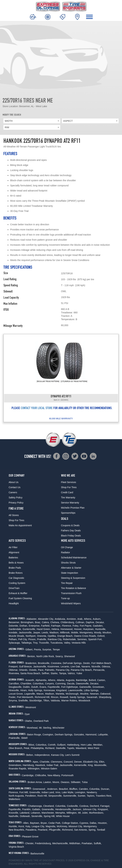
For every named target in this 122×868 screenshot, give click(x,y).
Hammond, (91, 735)
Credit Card (67, 492)
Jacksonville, (25, 633)
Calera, (46, 622)
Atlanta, (61, 680)
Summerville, (70, 796)
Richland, (50, 748)
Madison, (54, 633)
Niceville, (96, 667)
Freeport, (13, 667)
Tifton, (46, 701)
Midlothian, (75, 843)
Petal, (27, 748)
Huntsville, (101, 629)
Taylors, (91, 796)
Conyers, (50, 684)
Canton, (101, 680)
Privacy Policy (16, 503)
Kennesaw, (49, 690)
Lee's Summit (72, 755)
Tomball (101, 830)
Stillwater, (76, 782)
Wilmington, (34, 769)
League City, (38, 826)
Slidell (24, 738)
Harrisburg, (29, 765)
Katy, (28, 826)
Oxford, (101, 636)
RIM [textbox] (7, 127)
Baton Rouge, (34, 735)
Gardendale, (15, 629)
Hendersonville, (63, 809)
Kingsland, (62, 690)
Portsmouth (68, 775)
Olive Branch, (16, 748)
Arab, (80, 619)
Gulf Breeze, (26, 667)
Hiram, (24, 690)
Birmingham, (27, 622)
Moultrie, (85, 694)
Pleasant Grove (30, 837)
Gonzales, (79, 735)
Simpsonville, (55, 796)
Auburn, (97, 619)
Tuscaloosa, (57, 643)
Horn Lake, (86, 745)
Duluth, (35, 687)
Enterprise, (34, 626)
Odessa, (106, 667)
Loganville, (30, 694)
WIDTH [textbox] (9, 121)
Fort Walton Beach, (101, 663)
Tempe (56, 650)
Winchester (59, 728)
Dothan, (24, 626)
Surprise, (47, 650)
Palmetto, (50, 670)
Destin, (87, 663)
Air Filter (13, 547)
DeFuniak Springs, (73, 663)
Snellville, (23, 701)
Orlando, (24, 670)
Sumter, (82, 796)
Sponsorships (68, 513)
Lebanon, (36, 813)
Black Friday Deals (71, 536)
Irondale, (13, 633)
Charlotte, (45, 762)
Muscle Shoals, (17, 636)
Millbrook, (65, 633)
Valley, (67, 643)
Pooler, (12, 697)
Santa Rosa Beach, (31, 673)
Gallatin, (36, 809)
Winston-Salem (49, 769)
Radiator (66, 552)
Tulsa (85, 782)
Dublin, (27, 687)
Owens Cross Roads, (85, 636)
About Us (14, 482)
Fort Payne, (86, 626)
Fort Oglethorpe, (70, 687)
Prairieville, (14, 738)
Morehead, (32, 728)
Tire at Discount (44, 860)
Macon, (40, 694)
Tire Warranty (68, 498)
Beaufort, (64, 789)
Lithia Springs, (92, 690)
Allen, (26, 823)
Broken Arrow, (35, 782)
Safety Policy (16, 498)
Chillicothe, (41, 775)
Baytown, (35, 823)
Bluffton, (74, 789)
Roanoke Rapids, (18, 769)
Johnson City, (90, 809)
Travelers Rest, (104, 796)
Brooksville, (44, 663)
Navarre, (86, 667)
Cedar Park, (55, 823)
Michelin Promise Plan (73, 508)
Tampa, (63, 673)
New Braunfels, (17, 830)
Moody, (98, 633)
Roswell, (64, 697)
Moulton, (107, 633)
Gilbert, (29, 650)
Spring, (92, 830)
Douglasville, (15, 687)
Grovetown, (99, 687)
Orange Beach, (65, 636)
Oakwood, (106, 694)
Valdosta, (55, 701)
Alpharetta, (41, 680)
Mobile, (75, 633)
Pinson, (32, 639)
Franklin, (27, 809)
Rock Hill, (43, 796)
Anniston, (72, 619)
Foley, (76, 626)
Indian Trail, (53, 765)
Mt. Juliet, (83, 813)
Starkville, (61, 748)
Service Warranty (70, 503)
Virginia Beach (16, 847)
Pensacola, (99, 670)
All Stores (14, 515)
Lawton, (47, 782)
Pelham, (13, 639)
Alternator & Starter (71, 568)
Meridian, (98, 745)
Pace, (41, 670)
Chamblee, (26, 684)
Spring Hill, (49, 816)
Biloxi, (32, 745)
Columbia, (95, 789)
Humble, (13, 826)
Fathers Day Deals (71, 530)
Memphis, (60, 813)
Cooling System (17, 583)
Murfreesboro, (96, 813)
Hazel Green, (44, 629)
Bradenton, (31, 663)
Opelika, (52, 636)
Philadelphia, (37, 748)
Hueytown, (89, 629)
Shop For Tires (16, 520)
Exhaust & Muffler (18, 593)
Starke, (54, 673)
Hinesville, (14, 690)
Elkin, (102, 762)
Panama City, (63, 670)
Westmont (31, 707)
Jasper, (37, 633)
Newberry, (92, 792)
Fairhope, (56, 626)
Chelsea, (55, 622)
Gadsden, (98, 626)
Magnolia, (51, 826)
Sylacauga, (15, 643)
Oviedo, (33, 670)
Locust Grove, (16, 694)
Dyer (27, 714)
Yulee (79, 673)
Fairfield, (46, 626)
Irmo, (58, 792)
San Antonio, (81, 830)
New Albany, (54, 775)
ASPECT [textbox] (68, 121)
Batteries (13, 558)
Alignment (14, 552)
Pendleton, (31, 796)
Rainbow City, (55, 639)
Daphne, (90, 622)
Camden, (84, 789)
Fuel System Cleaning (20, 598)
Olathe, (29, 721)
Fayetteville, (54, 687)
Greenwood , (40, 789)
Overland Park (41, 721)
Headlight (14, 603)
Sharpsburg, (105, 697)
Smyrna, (13, 701)
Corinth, (52, 745)
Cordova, (84, 806)
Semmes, (82, 639)
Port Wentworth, (25, 697)
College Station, (70, 823)
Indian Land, (48, 792)
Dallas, (93, 823)
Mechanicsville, (60, 843)
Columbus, (38, 684)
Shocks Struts (68, 563)
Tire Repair (67, 583)
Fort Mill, (24, 792)
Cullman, (80, 622)
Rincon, (55, 697)
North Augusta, (17, 796)
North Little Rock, (45, 656)
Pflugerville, (55, 830)
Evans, (43, 687)
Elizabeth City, (91, 762)
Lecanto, (65, 667)
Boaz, (38, 622)
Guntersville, (29, 629)
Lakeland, (25, 813)
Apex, (36, 762)
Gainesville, (86, 687)
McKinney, (62, 826)
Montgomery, (86, 633)
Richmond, (68, 830)
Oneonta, (42, 636)
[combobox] (32, 121)
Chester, (30, 843)
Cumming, (61, 684)
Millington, (72, 813)
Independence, (43, 755)
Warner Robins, (69, 701)
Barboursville (37, 854)
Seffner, (46, 673)
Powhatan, (87, 843)
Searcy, (59, 656)
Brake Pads (15, 568)
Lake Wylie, (68, 792)
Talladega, (27, 643)
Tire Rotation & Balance (74, 588)
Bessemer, (14, 622)
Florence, (67, 626)
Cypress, (84, 823)
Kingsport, (103, 809)
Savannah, (92, 697)
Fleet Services (69, 482)
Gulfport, (62, 745)
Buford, (93, 680)
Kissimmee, (54, 667)
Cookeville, (73, 806)
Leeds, (45, 633)
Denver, (78, 762)
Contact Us (15, 487)
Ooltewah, (25, 816)
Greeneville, (48, 809)
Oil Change (67, 547)
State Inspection (70, 573)
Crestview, (56, 663)
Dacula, (71, 684)
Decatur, (100, 622)
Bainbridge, (82, 680)
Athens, (88, 619)
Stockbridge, (36, 701)
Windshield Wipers (71, 603)
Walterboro (14, 799)
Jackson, (77, 809)
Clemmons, (57, 762)
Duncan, (105, 789)
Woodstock (84, 701)
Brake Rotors (16, 573)
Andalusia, (60, 619)
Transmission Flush (71, 593)
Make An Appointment (20, 525)
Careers (13, 492)
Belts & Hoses (16, 563)
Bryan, (44, 823)
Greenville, (35, 792)
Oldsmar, (13, 670)
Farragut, (105, 806)
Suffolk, (98, 843)
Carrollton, (14, 684)
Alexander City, (46, 619)
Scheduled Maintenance (74, 558)
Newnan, (95, 694)
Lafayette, (103, 735)
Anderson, (53, 789)
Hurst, (21, 826)
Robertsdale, (70, 639)
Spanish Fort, (95, 639)
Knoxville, (14, 813)
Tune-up (65, 598)
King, (91, 765)
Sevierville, (37, 816)
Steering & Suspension (73, 578)
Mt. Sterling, (45, 728)
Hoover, (78, 629)
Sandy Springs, (78, 697)
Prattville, (42, 639)
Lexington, (80, 792)
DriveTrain (14, 588)
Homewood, (67, 629)
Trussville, (44, 643)
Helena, (55, 629)
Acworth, (30, 680)
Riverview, (14, 673)
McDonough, (72, 694)
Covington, (48, 735)
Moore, (56, 782)
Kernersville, (81, 765)
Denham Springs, (64, 735)
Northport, (31, 636)
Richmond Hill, (42, 697)
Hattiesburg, (73, 745)
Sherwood (69, 656)
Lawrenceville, (76, 690)
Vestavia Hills (79, 643)
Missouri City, (76, 826)
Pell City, (23, 639)
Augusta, (70, 680)
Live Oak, (76, 667)
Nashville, (14, 816)
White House (63, 816)
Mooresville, (101, 765)
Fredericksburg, (43, 843)
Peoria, (38, 650)
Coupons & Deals (70, 525)
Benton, (31, 656)
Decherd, (95, 806)
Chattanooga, (35, 806)
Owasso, (65, 782)
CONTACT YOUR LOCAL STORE (37, 408)
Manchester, (48, 813)
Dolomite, (14, 626)
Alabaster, (32, 619)
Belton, (30, 755)
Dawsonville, (83, 684)
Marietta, (60, 694)
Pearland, (43, 830)
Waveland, (81, 748)
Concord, (68, 762)
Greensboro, (15, 765)
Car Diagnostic (16, 578)
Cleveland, (49, 806)
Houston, (103, 823)
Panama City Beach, (82, 670)
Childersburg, (68, 622)
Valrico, (72, 673)
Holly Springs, (35, 690)
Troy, (35, 643)
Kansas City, (58, 755)
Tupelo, (71, 748)
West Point (93, 748)
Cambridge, (28, 775)
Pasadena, (31, 830)
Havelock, (40, 765)
